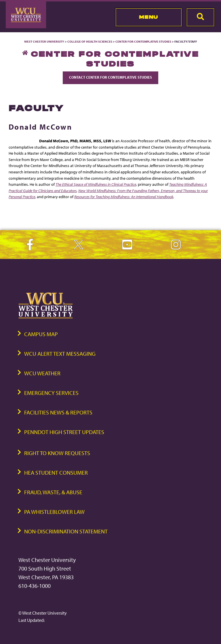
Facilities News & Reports (58, 412)
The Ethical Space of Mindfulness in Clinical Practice (96, 184)
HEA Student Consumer (56, 472)
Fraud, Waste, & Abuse (53, 492)
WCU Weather (42, 373)
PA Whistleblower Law (54, 512)
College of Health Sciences (90, 41)
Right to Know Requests (57, 453)
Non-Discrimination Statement (66, 531)
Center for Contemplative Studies (143, 41)
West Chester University (44, 41)
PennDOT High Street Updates (64, 432)
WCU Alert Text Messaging (60, 354)
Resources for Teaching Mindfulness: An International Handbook (124, 197)
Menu (149, 17)
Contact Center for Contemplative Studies (110, 77)
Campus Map (41, 334)
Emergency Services (51, 393)
